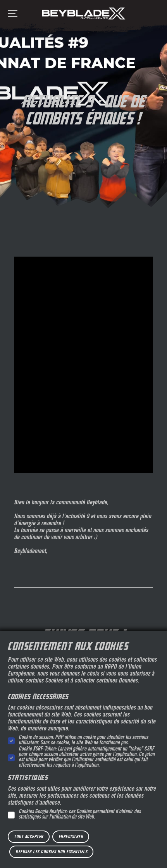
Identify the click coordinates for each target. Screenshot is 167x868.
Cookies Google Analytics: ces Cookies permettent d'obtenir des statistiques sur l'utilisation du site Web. (80, 815)
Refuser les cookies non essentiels (51, 852)
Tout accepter (29, 837)
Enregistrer (71, 837)
